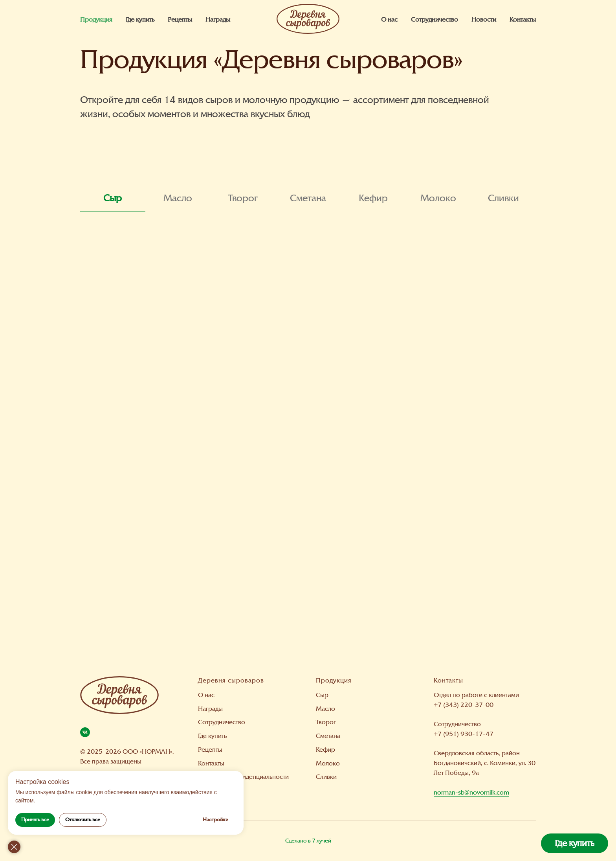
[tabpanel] (308, 436)
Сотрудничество (434, 19)
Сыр (322, 695)
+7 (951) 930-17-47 (464, 734)
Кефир (325, 750)
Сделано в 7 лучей (308, 841)
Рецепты (180, 19)
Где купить (140, 19)
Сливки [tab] (503, 198)
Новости (484, 19)
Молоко (328, 763)
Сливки (326, 777)
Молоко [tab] (438, 198)
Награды (218, 19)
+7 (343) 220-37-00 (464, 705)
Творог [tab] (243, 198)
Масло (325, 709)
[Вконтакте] (85, 732)
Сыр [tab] (113, 198)
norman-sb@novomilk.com (471, 792)
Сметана (328, 736)
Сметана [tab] (308, 198)
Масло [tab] (178, 198)
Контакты (523, 19)
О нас (389, 19)
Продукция (96, 19)
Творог (326, 722)
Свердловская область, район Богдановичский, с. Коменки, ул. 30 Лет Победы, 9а (485, 763)
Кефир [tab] (373, 198)
